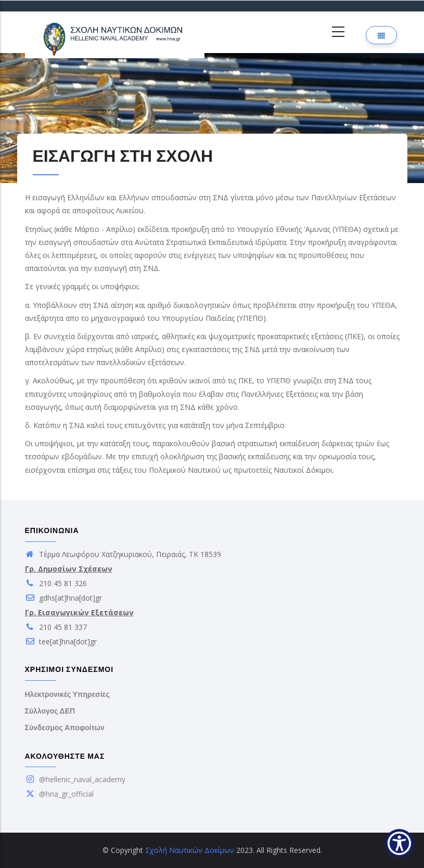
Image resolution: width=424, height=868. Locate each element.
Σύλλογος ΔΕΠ (50, 711)
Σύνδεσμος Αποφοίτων (65, 728)
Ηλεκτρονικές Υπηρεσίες (67, 694)
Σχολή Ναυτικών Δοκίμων (190, 850)
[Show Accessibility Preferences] (399, 843)
